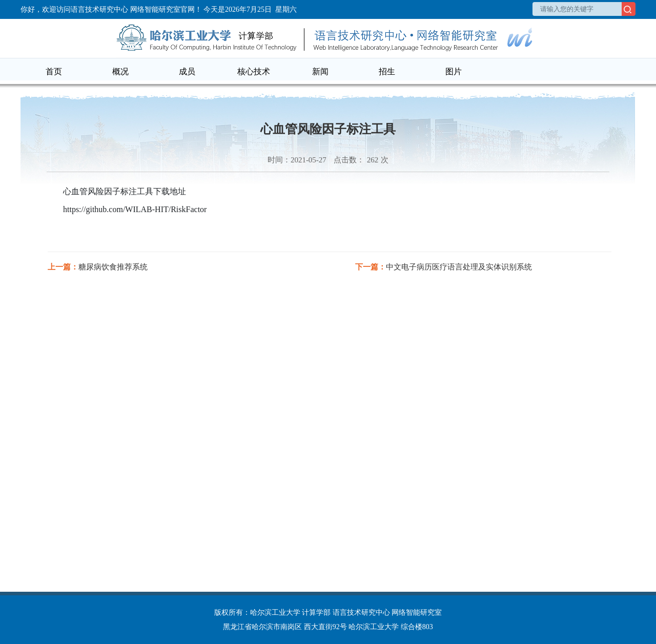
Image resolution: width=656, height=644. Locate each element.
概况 (120, 71)
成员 (187, 71)
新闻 (320, 71)
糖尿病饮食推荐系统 (113, 267)
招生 (387, 71)
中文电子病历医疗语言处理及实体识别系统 (459, 267)
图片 (454, 71)
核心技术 (254, 71)
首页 (54, 71)
